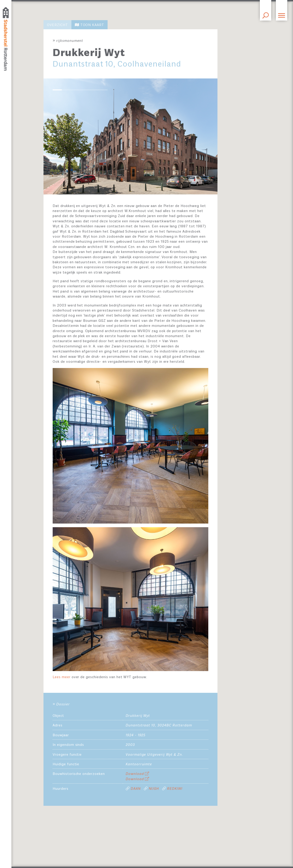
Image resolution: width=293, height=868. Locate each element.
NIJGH (154, 789)
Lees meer (62, 677)
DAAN (136, 789)
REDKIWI (175, 789)
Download (138, 774)
